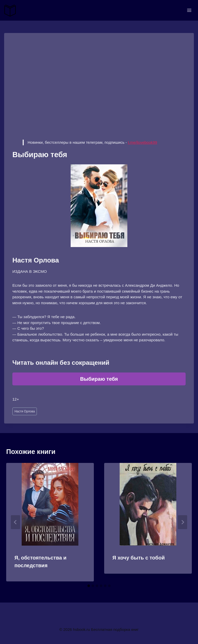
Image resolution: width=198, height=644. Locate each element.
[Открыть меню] (189, 10)
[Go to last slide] (15, 522)
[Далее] (183, 522)
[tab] (89, 586)
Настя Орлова (25, 411)
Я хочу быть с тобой (139, 558)
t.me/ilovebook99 (142, 142)
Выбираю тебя (99, 379)
